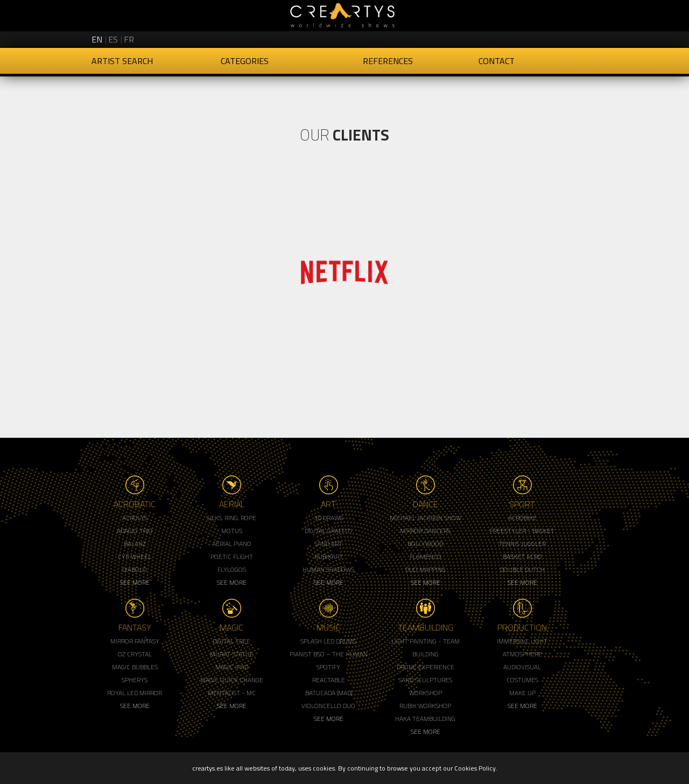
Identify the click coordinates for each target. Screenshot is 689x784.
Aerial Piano (232, 544)
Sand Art (328, 544)
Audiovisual (522, 667)
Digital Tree (231, 641)
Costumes (522, 680)
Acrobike (522, 518)
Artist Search (122, 61)
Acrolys (135, 518)
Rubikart (329, 556)
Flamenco (426, 556)
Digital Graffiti (328, 531)
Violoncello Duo (328, 706)
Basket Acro (522, 556)
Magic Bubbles (135, 667)
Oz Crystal (135, 654)
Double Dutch (522, 569)
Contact (497, 61)
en (97, 39)
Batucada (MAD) (329, 693)
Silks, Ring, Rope (231, 518)
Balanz (135, 544)
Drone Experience (426, 667)
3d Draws (328, 518)
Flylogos (232, 569)
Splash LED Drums (328, 641)
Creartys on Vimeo (588, 38)
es (113, 39)
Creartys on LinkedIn (570, 38)
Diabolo (135, 569)
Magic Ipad (232, 667)
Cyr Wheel (135, 556)
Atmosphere (522, 654)
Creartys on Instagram (551, 38)
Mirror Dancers (425, 531)
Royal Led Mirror (135, 693)
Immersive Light (522, 641)
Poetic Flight (232, 556)
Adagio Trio (135, 531)
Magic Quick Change (232, 680)
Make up (522, 693)
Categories (245, 61)
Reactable (329, 680)
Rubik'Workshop (425, 706)
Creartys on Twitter (533, 38)
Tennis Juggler (522, 544)
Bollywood (425, 544)
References (388, 61)
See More (135, 582)
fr (129, 39)
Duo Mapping (426, 569)
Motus (232, 531)
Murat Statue (232, 654)
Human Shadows (328, 569)
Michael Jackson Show (426, 518)
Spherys (135, 680)
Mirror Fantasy (135, 641)
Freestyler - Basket (522, 531)
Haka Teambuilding (425, 719)
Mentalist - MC (232, 693)
